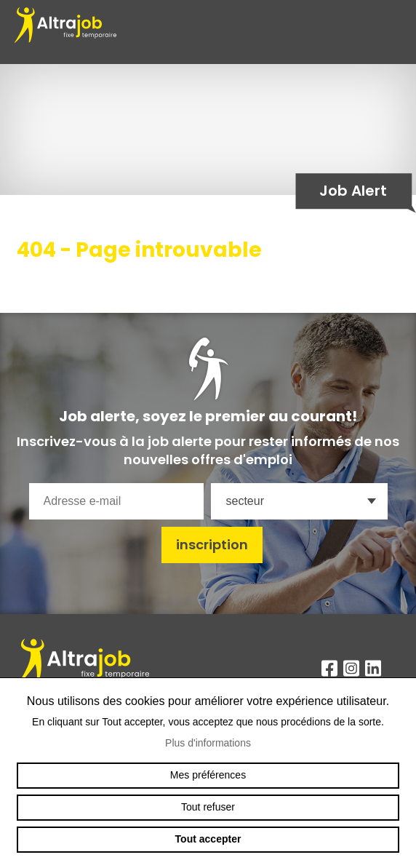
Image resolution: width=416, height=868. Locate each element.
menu (394, 32)
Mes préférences (208, 775)
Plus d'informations (208, 743)
